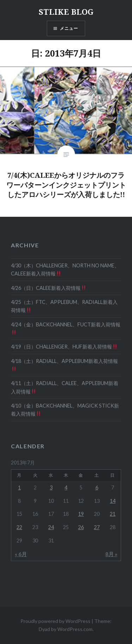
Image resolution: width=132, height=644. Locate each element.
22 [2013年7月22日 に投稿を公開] (19, 527)
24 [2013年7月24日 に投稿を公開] (51, 527)
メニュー (69, 28)
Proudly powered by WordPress (55, 621)
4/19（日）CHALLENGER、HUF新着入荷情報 (64, 347)
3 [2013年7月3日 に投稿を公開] (51, 487)
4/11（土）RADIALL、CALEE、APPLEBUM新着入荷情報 (65, 387)
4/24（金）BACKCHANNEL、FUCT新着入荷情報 (66, 328)
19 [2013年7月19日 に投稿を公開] (81, 514)
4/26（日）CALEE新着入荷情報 (48, 288)
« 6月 (21, 554)
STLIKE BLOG (66, 12)
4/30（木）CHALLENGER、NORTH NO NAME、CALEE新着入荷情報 (65, 269)
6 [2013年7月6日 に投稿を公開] (97, 487)
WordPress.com (75, 629)
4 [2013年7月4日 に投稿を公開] (66, 487)
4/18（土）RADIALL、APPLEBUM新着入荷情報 (64, 365)
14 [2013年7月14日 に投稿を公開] (113, 501)
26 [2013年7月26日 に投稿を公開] (81, 527)
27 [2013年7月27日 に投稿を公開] (97, 527)
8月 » (111, 554)
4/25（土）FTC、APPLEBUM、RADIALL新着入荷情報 (64, 306)
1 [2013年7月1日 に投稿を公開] (19, 487)
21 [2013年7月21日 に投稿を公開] (113, 514)
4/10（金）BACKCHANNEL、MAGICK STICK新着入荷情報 (65, 410)
